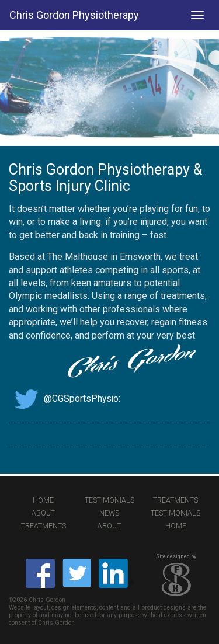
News (109, 513)
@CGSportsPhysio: (65, 399)
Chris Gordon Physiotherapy (74, 15)
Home (43, 500)
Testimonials (109, 500)
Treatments (175, 500)
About (43, 513)
